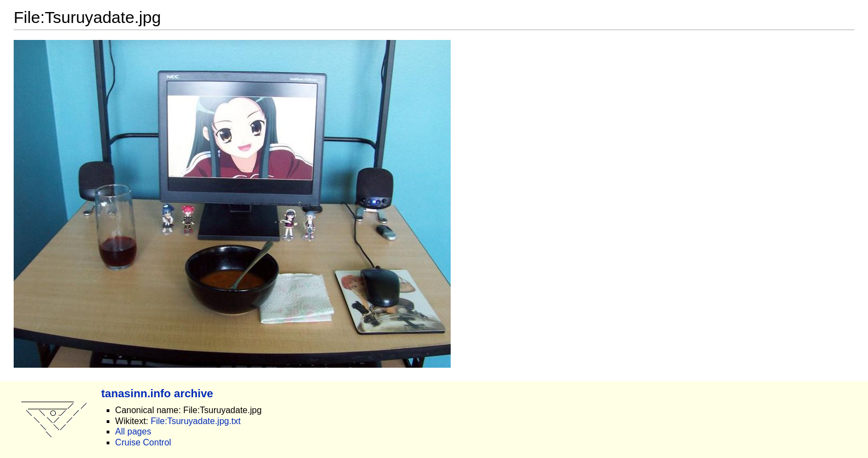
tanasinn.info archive (157, 393)
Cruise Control (143, 442)
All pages (133, 431)
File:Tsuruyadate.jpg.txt (196, 421)
